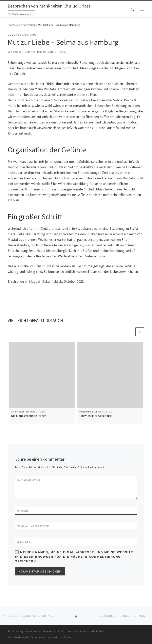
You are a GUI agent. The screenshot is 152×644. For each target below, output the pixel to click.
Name (23, 511)
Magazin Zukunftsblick (46, 281)
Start (11, 25)
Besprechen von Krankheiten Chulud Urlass (45, 631)
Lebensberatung (26, 25)
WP (27, 637)
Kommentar (29, 480)
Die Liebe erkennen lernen (29, 416)
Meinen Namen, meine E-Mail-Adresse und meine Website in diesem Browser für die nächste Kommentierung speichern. (74, 557)
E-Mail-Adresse (33, 526)
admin (17, 52)
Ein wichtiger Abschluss (95, 416)
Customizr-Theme (62, 637)
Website (25, 542)
